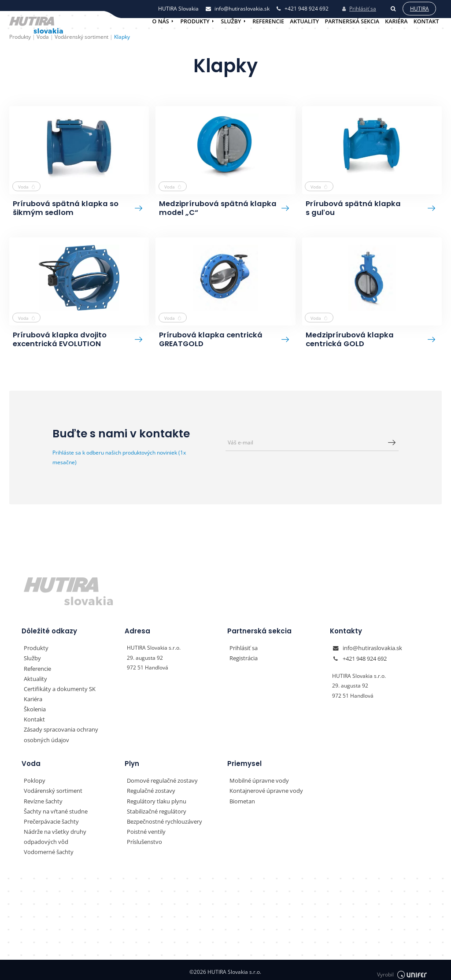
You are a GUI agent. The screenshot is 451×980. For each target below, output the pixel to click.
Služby (231, 21)
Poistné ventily (144, 828)
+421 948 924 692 (365, 659)
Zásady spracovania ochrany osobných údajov (71, 733)
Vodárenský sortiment (51, 788)
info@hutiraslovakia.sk (370, 649)
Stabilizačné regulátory (155, 808)
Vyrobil (402, 967)
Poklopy (33, 778)
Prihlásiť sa (359, 8)
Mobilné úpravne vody (257, 778)
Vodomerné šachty (47, 848)
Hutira (419, 8)
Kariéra (396, 21)
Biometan (241, 798)
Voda (27, 187)
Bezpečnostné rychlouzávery (162, 818)
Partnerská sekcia (352, 21)
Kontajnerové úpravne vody (263, 788)
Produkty (195, 21)
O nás (161, 21)
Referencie (268, 21)
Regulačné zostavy (150, 788)
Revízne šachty (42, 798)
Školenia (34, 708)
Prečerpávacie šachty (50, 818)
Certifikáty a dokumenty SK (57, 688)
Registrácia (243, 659)
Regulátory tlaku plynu (154, 798)
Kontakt (426, 21)
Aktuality (304, 21)
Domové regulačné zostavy (160, 778)
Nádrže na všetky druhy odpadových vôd (68, 833)
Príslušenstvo (143, 838)
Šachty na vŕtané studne (53, 808)
